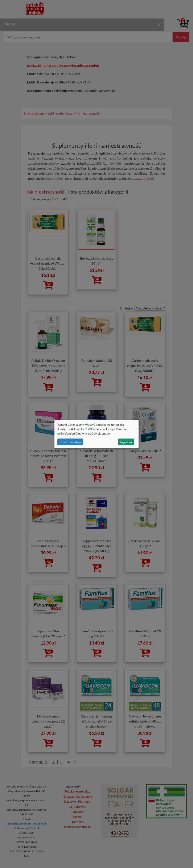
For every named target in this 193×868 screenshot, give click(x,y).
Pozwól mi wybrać (70, 442)
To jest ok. (126, 442)
